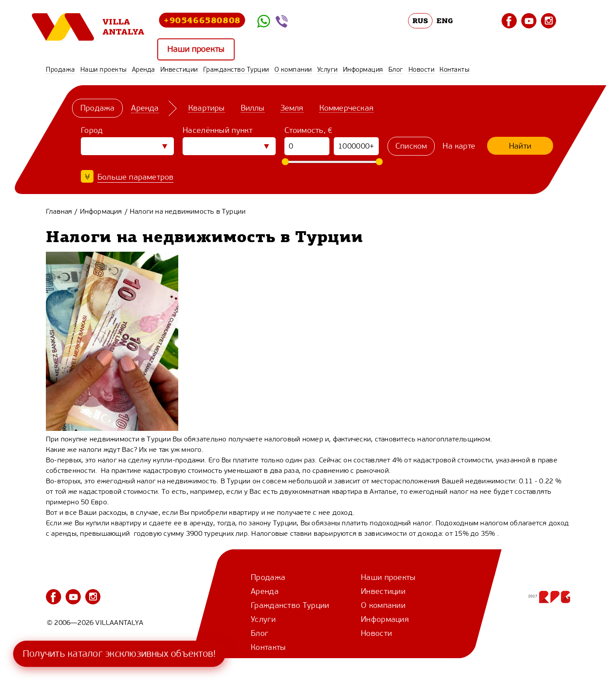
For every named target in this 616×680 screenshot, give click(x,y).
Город (92, 130)
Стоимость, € (309, 130)
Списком (411, 146)
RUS (420, 21)
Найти (520, 146)
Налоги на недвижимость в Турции (188, 211)
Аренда (144, 69)
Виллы (253, 108)
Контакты (454, 69)
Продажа (61, 69)
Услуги (327, 69)
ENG (445, 21)
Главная (59, 211)
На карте (459, 146)
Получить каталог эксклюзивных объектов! (119, 654)
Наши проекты (196, 49)
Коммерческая (346, 108)
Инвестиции (179, 69)
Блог (396, 69)
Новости (422, 69)
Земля (292, 108)
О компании (293, 69)
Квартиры (207, 108)
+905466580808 (202, 20)
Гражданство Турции (236, 69)
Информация (363, 69)
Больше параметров (135, 177)
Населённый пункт (218, 130)
